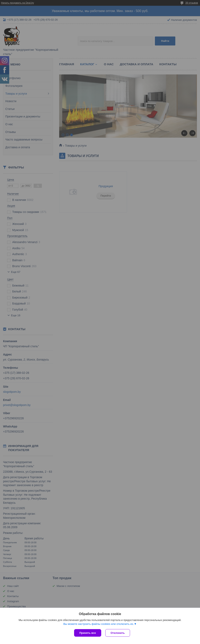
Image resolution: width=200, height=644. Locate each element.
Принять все (88, 633)
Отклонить (118, 633)
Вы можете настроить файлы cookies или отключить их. (99, 624)
